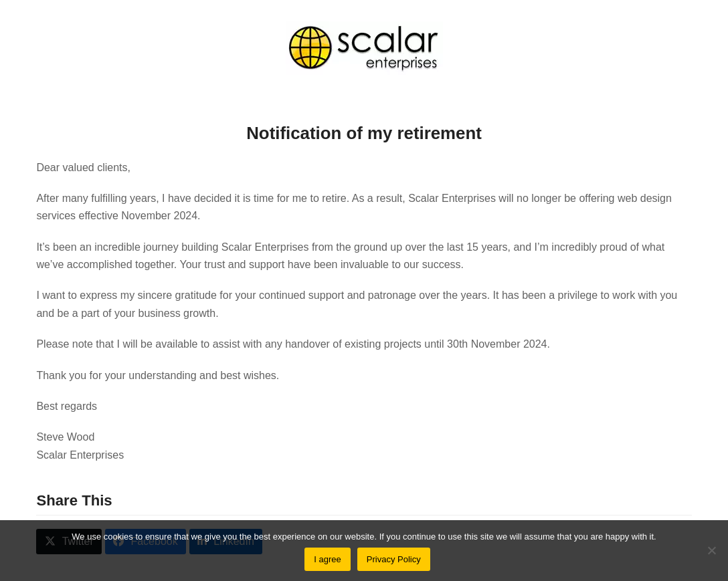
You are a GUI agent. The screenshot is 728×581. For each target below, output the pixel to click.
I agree (327, 559)
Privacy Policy (394, 559)
